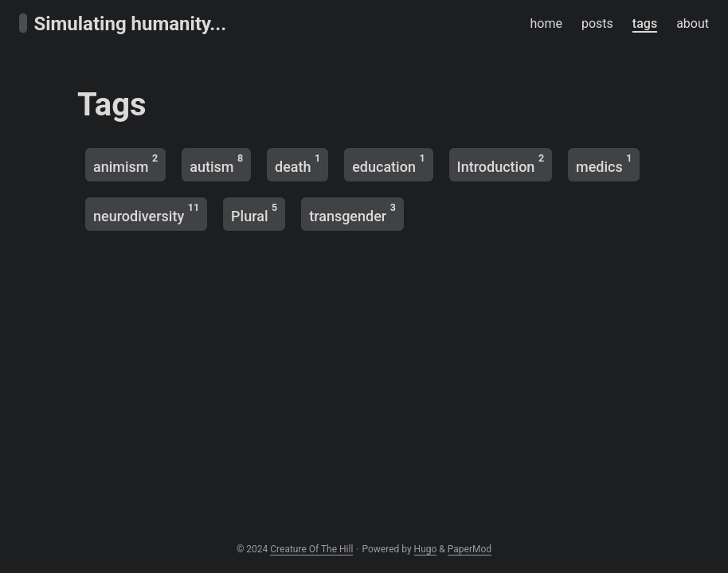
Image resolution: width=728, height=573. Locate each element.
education (388, 164)
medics (604, 164)
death (297, 164)
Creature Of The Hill (311, 549)
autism (216, 164)
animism (125, 164)
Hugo (426, 549)
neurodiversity (146, 213)
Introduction (501, 164)
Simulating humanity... (123, 24)
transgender (352, 213)
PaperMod (470, 549)
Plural (254, 213)
